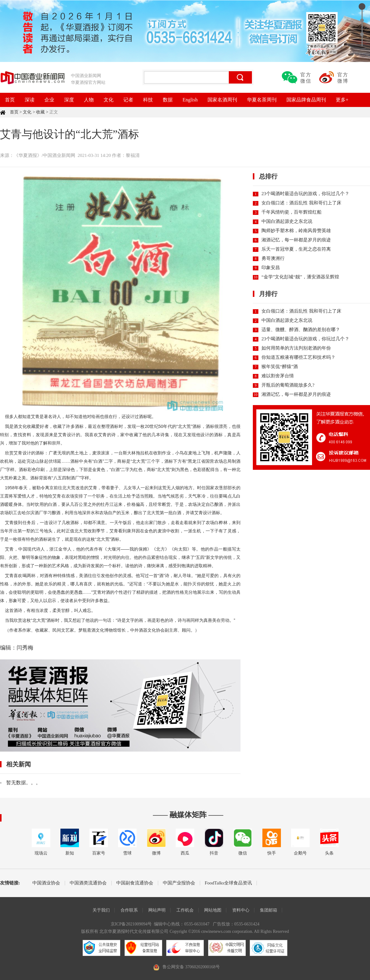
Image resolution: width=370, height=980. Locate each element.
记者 (128, 100)
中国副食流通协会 (135, 883)
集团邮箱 (269, 910)
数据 (168, 100)
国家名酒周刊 (222, 100)
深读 (30, 100)
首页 (10, 100)
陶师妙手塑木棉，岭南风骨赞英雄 (296, 231)
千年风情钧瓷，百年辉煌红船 (292, 212)
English (190, 100)
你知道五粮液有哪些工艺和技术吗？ (298, 357)
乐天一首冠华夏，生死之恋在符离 (296, 249)
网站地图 (213, 910)
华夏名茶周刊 (262, 100)
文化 (109, 100)
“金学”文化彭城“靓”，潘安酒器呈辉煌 (300, 277)
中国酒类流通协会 (88, 883)
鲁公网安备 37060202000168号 (191, 967)
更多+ (342, 100)
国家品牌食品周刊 (306, 100)
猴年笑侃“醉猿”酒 (280, 367)
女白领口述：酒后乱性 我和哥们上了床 (301, 203)
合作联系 (129, 910)
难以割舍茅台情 (278, 376)
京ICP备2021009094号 (131, 924)
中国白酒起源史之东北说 (287, 221)
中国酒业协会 (46, 883)
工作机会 (185, 910)
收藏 (40, 112)
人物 (89, 100)
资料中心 (241, 910)
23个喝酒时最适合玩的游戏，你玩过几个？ (305, 194)
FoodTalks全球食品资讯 (228, 883)
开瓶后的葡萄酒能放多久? (288, 385)
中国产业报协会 (179, 883)
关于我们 (101, 910)
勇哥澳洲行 (273, 258)
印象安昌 (271, 268)
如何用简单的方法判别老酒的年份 (296, 348)
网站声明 (157, 910)
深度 (69, 100)
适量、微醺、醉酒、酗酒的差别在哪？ (301, 330)
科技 (148, 100)
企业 (49, 100)
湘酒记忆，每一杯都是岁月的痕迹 (296, 240)
